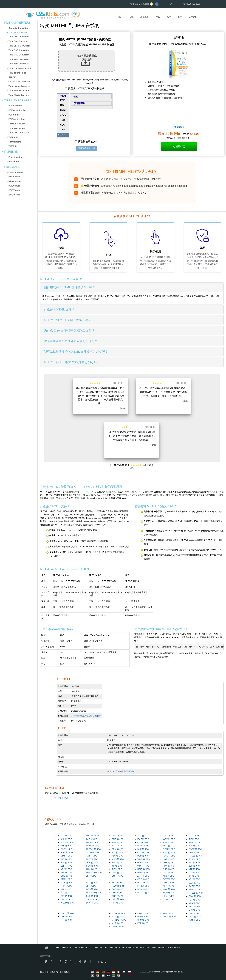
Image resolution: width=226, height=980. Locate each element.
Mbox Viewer (15, 181)
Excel (63, 110)
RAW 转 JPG (118, 886)
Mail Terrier (14, 161)
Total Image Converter (20, 86)
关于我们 (193, 17)
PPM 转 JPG (118, 849)
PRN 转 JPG (118, 836)
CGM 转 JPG (169, 849)
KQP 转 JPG (169, 846)
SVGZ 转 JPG (93, 899)
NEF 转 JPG (117, 883)
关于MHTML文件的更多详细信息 (86, 716)
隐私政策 (54, 972)
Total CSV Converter (19, 55)
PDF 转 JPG (66, 836)
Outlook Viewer (16, 172)
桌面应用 (144, 17)
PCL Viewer (14, 186)
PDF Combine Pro (17, 110)
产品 (158, 17)
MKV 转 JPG (169, 889)
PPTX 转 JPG (144, 883)
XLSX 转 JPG (67, 842)
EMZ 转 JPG (143, 839)
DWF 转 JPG (92, 842)
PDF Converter (62, 948)
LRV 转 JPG (92, 869)
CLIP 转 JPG (67, 866)
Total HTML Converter (16, 32)
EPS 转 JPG (194, 910)
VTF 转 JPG (66, 846)
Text (62, 120)
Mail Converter (95, 948)
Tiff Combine (15, 142)
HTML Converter (126, 948)
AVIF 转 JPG (143, 876)
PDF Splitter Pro (17, 119)
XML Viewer (14, 195)
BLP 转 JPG (66, 863)
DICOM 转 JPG (93, 836)
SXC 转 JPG (143, 920)
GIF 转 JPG (143, 863)
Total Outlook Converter (20, 68)
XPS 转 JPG (194, 846)
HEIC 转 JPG (144, 869)
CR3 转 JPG (169, 836)
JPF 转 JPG (66, 859)
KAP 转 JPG (169, 842)
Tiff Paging (14, 137)
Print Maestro (15, 157)
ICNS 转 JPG (169, 856)
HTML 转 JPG (93, 846)
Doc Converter (110, 948)
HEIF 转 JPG (143, 873)
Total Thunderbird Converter (17, 75)
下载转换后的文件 (87, 148)
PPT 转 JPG (117, 903)
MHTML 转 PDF (61, 798)
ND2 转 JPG (66, 869)
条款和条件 (65, 972)
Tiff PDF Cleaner (17, 124)
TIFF (63, 130)
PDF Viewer (14, 190)
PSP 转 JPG (143, 856)
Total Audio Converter (19, 90)
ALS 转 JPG (117, 856)
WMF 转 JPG (144, 859)
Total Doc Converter (18, 41)
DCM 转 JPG (143, 846)
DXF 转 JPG (143, 849)
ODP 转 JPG (118, 896)
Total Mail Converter (18, 64)
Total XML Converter (19, 59)
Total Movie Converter (19, 95)
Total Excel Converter (19, 46)
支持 (169, 17)
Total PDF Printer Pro (19, 133)
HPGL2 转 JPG (196, 856)
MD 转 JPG (143, 917)
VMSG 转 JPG (119, 927)
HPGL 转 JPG (195, 842)
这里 (205, 268)
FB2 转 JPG (143, 923)
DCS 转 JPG (66, 849)
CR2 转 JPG (117, 893)
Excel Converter (143, 948)
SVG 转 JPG (169, 852)
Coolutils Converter (18, 28)
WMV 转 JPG (169, 883)
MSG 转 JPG (67, 876)
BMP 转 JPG (118, 842)
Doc (62, 105)
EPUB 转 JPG (144, 913)
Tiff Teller (13, 146)
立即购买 (179, 147)
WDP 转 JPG (169, 839)
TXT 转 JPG (92, 856)
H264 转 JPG (67, 852)
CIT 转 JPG (143, 842)
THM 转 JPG (194, 852)
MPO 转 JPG (118, 859)
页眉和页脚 (80, 103)
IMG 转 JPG (92, 839)
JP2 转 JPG (117, 852)
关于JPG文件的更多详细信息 (121, 771)
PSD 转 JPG (92, 883)
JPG (62, 135)
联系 (180, 17)
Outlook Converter (79, 948)
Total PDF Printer (17, 128)
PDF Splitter (14, 115)
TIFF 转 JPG (118, 846)
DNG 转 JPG (92, 903)
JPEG (63, 115)
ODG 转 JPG (143, 879)
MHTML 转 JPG (93, 849)
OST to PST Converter (20, 81)
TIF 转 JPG (117, 869)
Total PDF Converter (19, 37)
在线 (131, 17)
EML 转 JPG (66, 873)
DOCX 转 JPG (195, 849)
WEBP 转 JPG (67, 903)
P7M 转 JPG (66, 879)
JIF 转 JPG (91, 876)
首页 (120, 17)
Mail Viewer (14, 177)
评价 (132, 468)
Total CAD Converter (19, 50)
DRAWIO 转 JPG (94, 873)
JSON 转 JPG (93, 852)
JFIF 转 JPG (92, 863)
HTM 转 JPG (118, 917)
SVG (63, 125)
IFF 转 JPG (194, 839)
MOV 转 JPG (169, 893)
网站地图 (44, 972)
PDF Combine (15, 106)
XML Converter (159, 948)
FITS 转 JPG (194, 836)
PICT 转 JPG (169, 879)
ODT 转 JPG (143, 852)
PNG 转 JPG (118, 839)
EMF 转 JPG (118, 876)
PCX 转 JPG (194, 859)
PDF (62, 100)
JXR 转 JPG (143, 836)
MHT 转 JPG (92, 859)
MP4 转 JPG (66, 856)
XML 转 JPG (66, 839)
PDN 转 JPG (92, 866)
